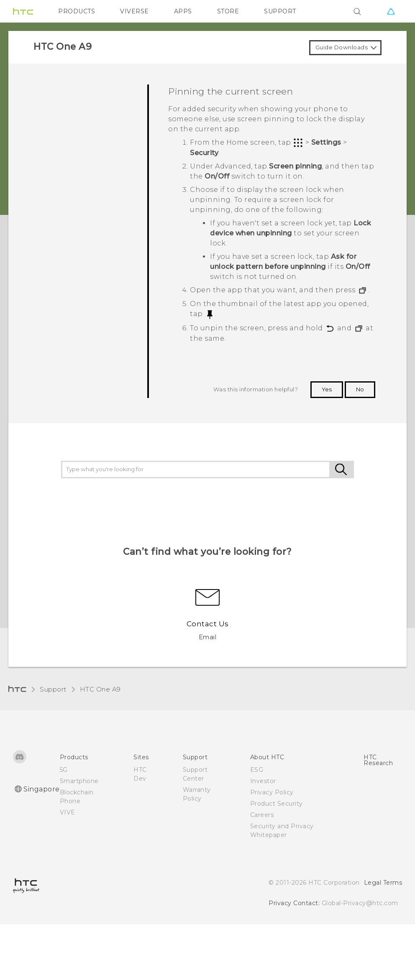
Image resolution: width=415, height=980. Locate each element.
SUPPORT (280, 11)
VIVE (68, 812)
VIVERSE (134, 11)
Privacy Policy (272, 792)
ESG (257, 770)
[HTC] (23, 11)
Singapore (42, 789)
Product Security (277, 804)
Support (53, 689)
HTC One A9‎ (100, 689)
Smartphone (79, 781)
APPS (183, 11)
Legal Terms (383, 883)
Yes (327, 389)
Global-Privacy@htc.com (360, 903)
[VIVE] (391, 11)
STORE (228, 11)
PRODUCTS (77, 11)
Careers (262, 815)
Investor (263, 781)
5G (64, 770)
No (360, 389)
